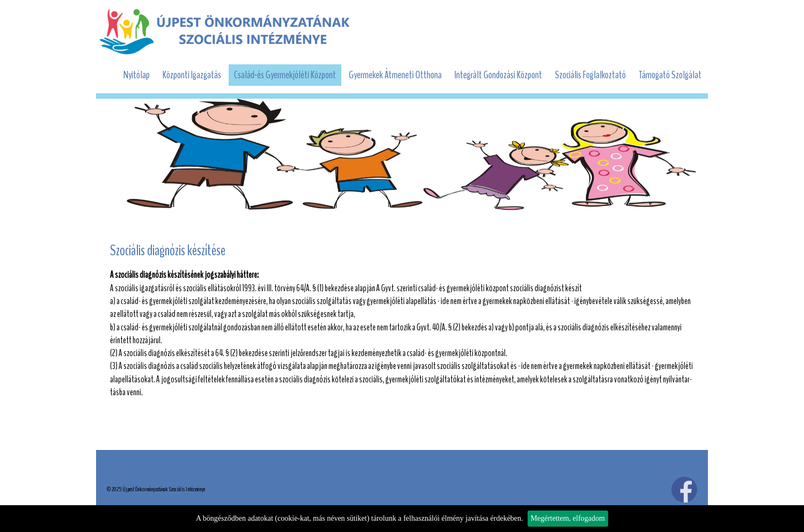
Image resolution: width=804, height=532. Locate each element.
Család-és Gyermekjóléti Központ (285, 75)
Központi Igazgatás (192, 75)
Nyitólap (137, 75)
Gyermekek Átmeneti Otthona (395, 75)
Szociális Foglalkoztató (590, 75)
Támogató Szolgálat (670, 75)
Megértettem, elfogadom (568, 518)
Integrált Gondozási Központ (498, 75)
